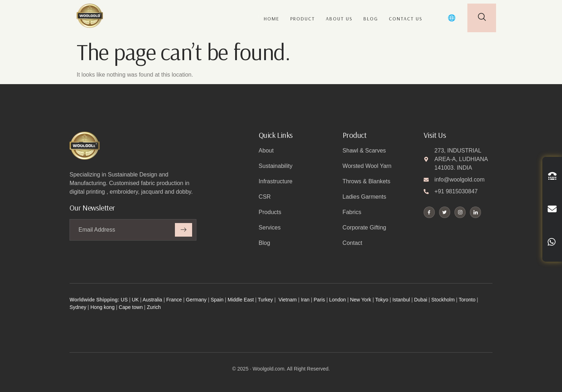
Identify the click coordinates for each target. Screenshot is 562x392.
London (337, 300)
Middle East (241, 300)
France (174, 300)
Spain (217, 300)
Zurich (154, 307)
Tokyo (382, 300)
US (124, 300)
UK (135, 300)
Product (303, 19)
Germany (196, 300)
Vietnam (288, 300)
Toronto (467, 300)
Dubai (421, 300)
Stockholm (443, 300)
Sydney (78, 307)
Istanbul (401, 300)
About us (339, 19)
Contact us (406, 19)
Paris (319, 300)
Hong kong (103, 307)
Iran (305, 300)
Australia (152, 300)
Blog (371, 19)
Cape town (131, 307)
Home (272, 19)
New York (360, 300)
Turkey (265, 300)
